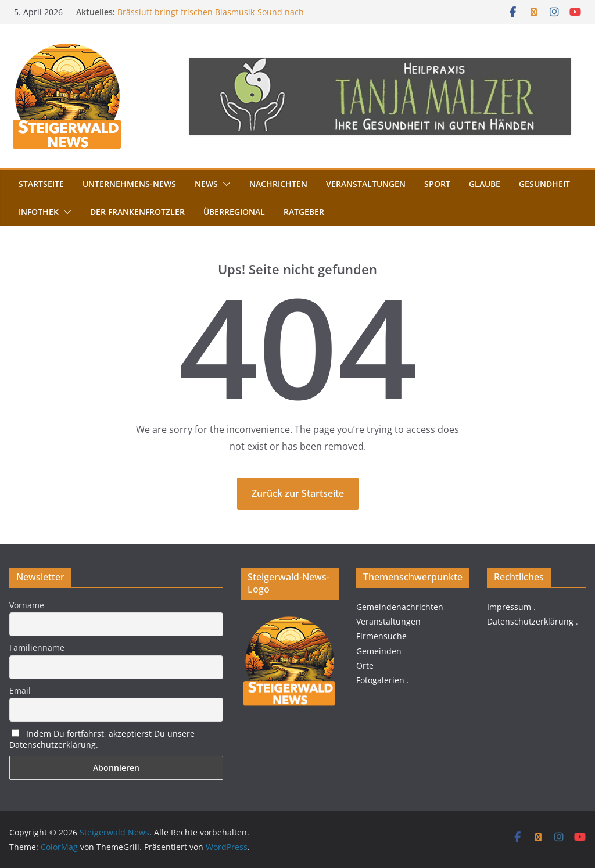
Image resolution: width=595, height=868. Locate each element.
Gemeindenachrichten (400, 607)
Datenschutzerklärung (530, 621)
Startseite (41, 184)
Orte (365, 666)
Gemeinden (379, 651)
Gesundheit (544, 184)
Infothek (39, 212)
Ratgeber (304, 212)
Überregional (234, 212)
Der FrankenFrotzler (137, 212)
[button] (224, 184)
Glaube (485, 184)
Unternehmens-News (129, 184)
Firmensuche (381, 636)
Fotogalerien (380, 680)
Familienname (37, 648)
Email (20, 691)
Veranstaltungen (366, 184)
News (206, 184)
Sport (437, 184)
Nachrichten (278, 184)
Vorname (27, 605)
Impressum (509, 607)
